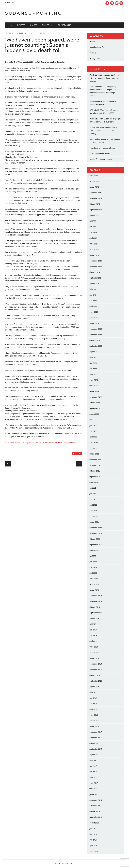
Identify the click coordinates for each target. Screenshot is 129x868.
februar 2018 (94, 721)
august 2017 (94, 755)
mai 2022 (93, 431)
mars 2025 (94, 244)
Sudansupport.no (34, 13)
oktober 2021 (95, 471)
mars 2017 (94, 783)
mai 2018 (93, 704)
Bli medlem (48, 25)
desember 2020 (96, 528)
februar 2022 (94, 448)
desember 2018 (96, 664)
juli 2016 (93, 829)
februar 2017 (94, 789)
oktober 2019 (95, 607)
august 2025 (94, 215)
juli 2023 (93, 357)
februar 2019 (94, 653)
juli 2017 (93, 760)
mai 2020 (93, 567)
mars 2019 (94, 647)
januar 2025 (94, 255)
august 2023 (94, 352)
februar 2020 (94, 584)
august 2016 (94, 823)
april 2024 (93, 306)
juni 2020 (93, 562)
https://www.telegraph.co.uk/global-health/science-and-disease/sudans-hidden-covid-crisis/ (41, 443)
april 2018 (93, 709)
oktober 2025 (95, 204)
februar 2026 (94, 181)
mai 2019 (93, 636)
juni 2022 (93, 425)
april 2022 (93, 437)
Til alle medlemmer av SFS (100, 154)
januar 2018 (94, 726)
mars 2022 (94, 443)
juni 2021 (93, 494)
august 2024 (94, 284)
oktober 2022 (95, 403)
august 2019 (94, 618)
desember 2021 (96, 460)
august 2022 (94, 414)
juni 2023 (93, 363)
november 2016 (96, 806)
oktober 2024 (95, 272)
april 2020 (93, 573)
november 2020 (96, 533)
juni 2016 (93, 834)
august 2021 (94, 482)
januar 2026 (94, 187)
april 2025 (93, 238)
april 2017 (93, 777)
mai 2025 (93, 232)
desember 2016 (96, 800)
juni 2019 (93, 630)
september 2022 (96, 408)
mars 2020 (94, 579)
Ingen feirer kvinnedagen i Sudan (102, 148)
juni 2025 (93, 227)
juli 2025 (93, 221)
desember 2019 (96, 596)
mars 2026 (94, 176)
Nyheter (21, 25)
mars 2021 (94, 511)
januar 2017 (94, 794)
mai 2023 (93, 369)
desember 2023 (96, 329)
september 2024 (96, 278)
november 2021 (96, 465)
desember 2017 (96, 732)
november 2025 (96, 198)
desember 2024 (96, 261)
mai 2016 (93, 840)
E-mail (117, 3)
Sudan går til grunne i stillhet (101, 159)
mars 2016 (94, 851)
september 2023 (96, 346)
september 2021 (96, 477)
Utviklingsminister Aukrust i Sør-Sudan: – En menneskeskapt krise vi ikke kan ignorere (105, 78)
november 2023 (96, 335)
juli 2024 (93, 289)
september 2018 (96, 681)
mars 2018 (94, 715)
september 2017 (96, 749)
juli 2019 (93, 624)
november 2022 (96, 397)
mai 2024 (93, 301)
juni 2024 (93, 295)
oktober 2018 (95, 675)
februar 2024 (94, 318)
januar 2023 (94, 391)
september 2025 (96, 210)
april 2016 (93, 846)
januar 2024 (94, 323)
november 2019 (96, 601)
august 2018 (94, 687)
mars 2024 (94, 312)
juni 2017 (93, 766)
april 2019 (93, 641)
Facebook (107, 3)
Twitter (112, 3)
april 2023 (93, 374)
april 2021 (93, 505)
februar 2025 (94, 250)
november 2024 (96, 267)
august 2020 (94, 550)
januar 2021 (94, 522)
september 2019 (96, 613)
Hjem (10, 25)
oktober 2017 (95, 743)
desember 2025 (96, 193)
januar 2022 (94, 454)
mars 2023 (94, 380)
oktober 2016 (95, 811)
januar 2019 (94, 658)
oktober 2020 (95, 539)
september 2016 (96, 817)
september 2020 (96, 545)
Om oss (34, 25)
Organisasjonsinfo (96, 47)
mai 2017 (93, 772)
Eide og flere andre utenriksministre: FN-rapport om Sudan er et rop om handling (104, 131)
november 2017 (96, 738)
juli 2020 (93, 556)
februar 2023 (94, 386)
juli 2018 (93, 692)
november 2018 (96, 670)
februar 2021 (94, 516)
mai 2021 (93, 499)
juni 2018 (93, 698)
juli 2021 (93, 488)
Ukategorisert (95, 59)
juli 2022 (93, 420)
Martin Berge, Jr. (37, 33)
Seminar (93, 53)
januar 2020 (94, 590)
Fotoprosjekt (65, 25)
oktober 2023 (95, 340)
